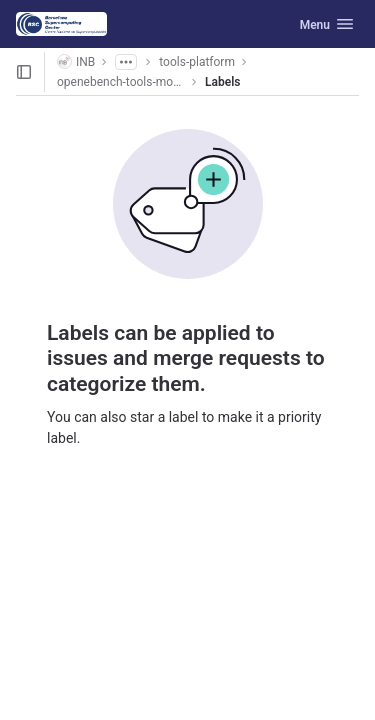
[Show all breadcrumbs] (126, 62)
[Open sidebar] (24, 72)
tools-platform (197, 62)
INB (76, 61)
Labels (222, 82)
